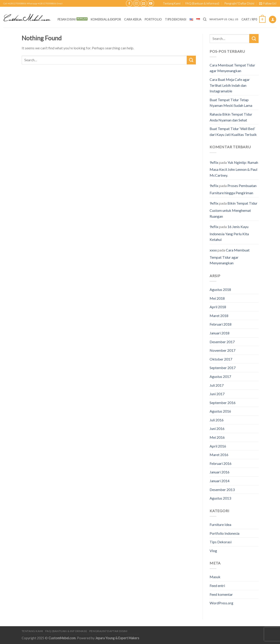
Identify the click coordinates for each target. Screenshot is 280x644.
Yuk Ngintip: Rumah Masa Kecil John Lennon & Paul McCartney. (234, 169)
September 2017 (223, 368)
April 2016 (218, 446)
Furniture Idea (220, 524)
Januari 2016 (220, 472)
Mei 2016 (217, 437)
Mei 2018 (217, 298)
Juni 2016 (217, 428)
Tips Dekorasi (176, 19)
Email (60, 3)
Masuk (215, 577)
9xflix (214, 162)
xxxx (213, 250)
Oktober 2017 (221, 359)
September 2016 (223, 403)
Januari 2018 (220, 333)
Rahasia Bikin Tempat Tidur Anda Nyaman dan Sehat (231, 117)
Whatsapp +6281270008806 (42, 3)
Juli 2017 (217, 385)
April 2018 (218, 307)
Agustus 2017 (220, 376)
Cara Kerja (133, 19)
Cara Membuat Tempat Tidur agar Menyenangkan (232, 68)
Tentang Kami (172, 3)
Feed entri (217, 586)
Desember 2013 (222, 490)
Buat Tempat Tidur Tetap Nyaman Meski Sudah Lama (231, 103)
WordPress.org (221, 603)
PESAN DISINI (67, 19)
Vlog (213, 551)
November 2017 (222, 350)
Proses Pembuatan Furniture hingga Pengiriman (233, 189)
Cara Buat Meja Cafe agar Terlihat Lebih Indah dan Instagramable (230, 85)
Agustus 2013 (220, 498)
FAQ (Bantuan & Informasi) (202, 3)
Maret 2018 (219, 316)
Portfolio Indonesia (224, 533)
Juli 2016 (217, 420)
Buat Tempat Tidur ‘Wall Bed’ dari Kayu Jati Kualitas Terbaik (233, 131)
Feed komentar (221, 594)
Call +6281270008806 (15, 3)
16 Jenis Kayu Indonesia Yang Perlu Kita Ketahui (229, 233)
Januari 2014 (220, 481)
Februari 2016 (221, 463)
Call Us (233, 19)
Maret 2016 (219, 455)
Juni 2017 (217, 394)
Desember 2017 (222, 342)
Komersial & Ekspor (106, 19)
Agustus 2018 (220, 289)
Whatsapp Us (218, 19)
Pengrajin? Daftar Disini (239, 3)
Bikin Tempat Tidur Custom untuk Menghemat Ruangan (234, 210)
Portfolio (153, 19)
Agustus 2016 (220, 411)
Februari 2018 (221, 324)
